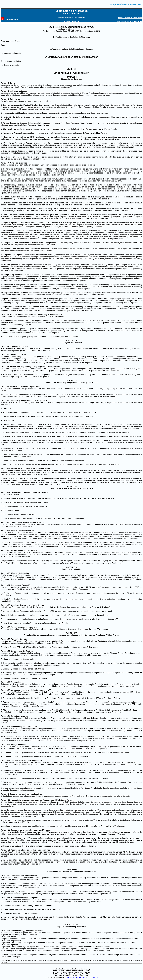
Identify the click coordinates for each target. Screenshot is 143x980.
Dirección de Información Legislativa (83, 977)
